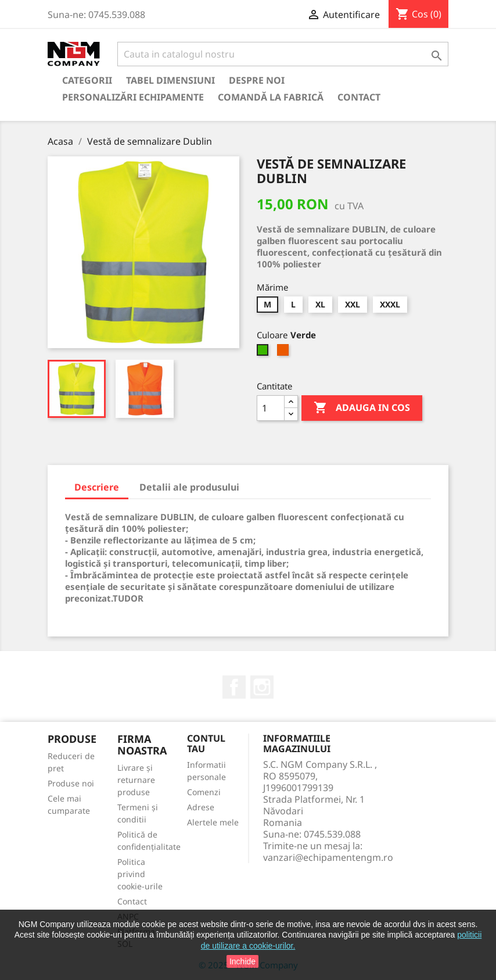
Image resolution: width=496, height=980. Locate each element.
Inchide (242, 961)
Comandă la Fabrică (271, 97)
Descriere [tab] (97, 487)
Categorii (87, 80)
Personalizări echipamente (133, 97)
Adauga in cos (362, 408)
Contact (359, 97)
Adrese (201, 807)
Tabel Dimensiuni (170, 80)
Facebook (234, 687)
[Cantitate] (271, 408)
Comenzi (204, 792)
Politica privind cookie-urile (140, 874)
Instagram (262, 687)
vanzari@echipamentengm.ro (328, 857)
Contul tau (206, 743)
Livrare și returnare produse (136, 780)
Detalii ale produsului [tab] (189, 487)
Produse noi (71, 783)
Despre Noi (257, 80)
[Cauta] (283, 54)
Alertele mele (213, 822)
